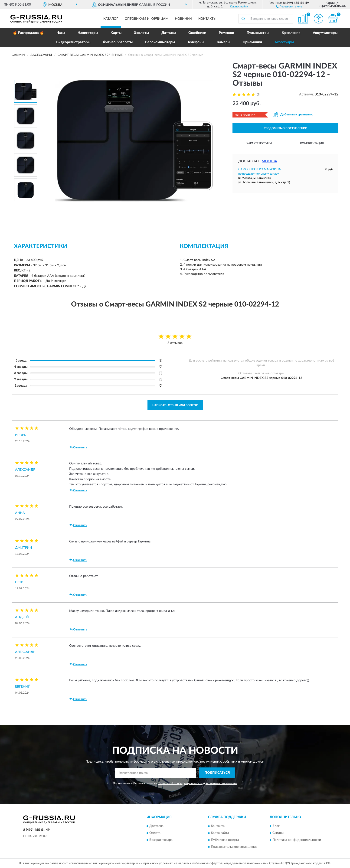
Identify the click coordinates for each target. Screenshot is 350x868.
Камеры (223, 42)
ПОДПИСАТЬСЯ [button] (217, 773)
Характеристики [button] (259, 143)
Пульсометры (258, 33)
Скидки (278, 833)
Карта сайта (220, 833)
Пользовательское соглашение (234, 847)
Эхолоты (141, 33)
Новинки (183, 19)
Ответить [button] (78, 447)
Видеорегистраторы (73, 42)
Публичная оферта (225, 840)
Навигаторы (88, 33)
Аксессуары (284, 42)
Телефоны (196, 42)
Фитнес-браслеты (118, 42)
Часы (61, 33)
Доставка (156, 826)
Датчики (169, 33)
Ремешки (226, 33)
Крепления (291, 33)
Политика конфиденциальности (297, 840)
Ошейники (197, 33)
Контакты (207, 19)
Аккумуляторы (325, 33)
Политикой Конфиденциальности (180, 783)
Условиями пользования (221, 783)
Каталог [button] (111, 19)
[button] (289, 6)
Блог (276, 826)
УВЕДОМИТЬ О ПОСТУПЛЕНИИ (286, 128)
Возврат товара (161, 840)
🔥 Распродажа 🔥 (28, 33)
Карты (116, 33)
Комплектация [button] (312, 143)
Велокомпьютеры (160, 42)
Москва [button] (269, 161)
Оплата (155, 833)
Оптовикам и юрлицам (147, 19)
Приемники (252, 42)
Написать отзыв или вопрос (175, 405)
